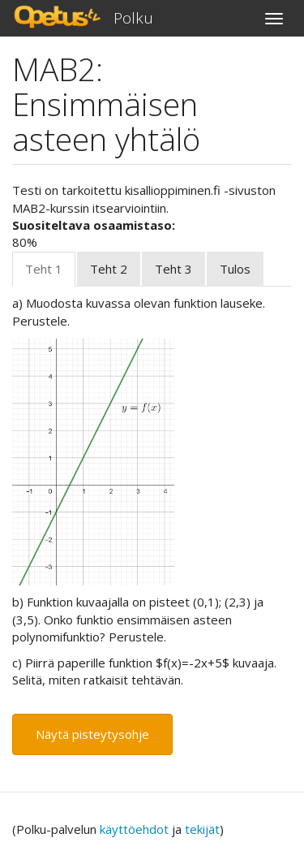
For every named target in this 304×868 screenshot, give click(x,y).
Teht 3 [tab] (173, 269)
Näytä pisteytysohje (92, 734)
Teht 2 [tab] (109, 269)
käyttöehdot (134, 829)
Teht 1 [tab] (44, 269)
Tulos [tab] (235, 269)
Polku (133, 18)
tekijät (202, 829)
